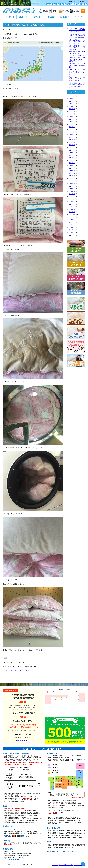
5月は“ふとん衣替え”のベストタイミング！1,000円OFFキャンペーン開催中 (77, 30)
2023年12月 (72, 171)
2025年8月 (72, 119)
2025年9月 (72, 117)
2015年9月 (72, 217)
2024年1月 (72, 168)
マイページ (78, 17)
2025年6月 (72, 124)
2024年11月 (72, 142)
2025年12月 (72, 109)
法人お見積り (64, 17)
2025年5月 (72, 127)
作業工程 (37, 17)
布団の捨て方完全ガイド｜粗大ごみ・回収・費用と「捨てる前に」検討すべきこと (77, 42)
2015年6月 (72, 225)
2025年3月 (72, 132)
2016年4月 (72, 202)
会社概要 (51, 17)
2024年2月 (72, 166)
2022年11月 (72, 184)
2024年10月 (72, 145)
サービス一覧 (10, 17)
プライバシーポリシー (80, 865)
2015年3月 (72, 233)
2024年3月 (72, 163)
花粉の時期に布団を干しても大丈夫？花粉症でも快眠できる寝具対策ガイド (77, 59)
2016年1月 (72, 207)
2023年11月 (72, 173)
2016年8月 (72, 196)
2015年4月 (72, 230)
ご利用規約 (55, 865)
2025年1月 (72, 137)
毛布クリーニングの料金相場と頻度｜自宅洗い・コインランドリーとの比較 (77, 79)
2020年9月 (72, 186)
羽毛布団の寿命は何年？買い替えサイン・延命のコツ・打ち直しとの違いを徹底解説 (77, 36)
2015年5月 (72, 227)
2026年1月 (72, 106)
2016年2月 (72, 204)
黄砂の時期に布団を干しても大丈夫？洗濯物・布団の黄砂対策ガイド (77, 65)
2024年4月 (72, 160)
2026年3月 (72, 101)
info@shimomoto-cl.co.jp (23, 740)
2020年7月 (72, 189)
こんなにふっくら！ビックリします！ (17, 670)
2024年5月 (72, 158)
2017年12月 (72, 191)
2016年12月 (72, 194)
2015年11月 (72, 212)
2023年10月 (72, 176)
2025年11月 (72, 111)
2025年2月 (72, 135)
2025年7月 (72, 122)
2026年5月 (72, 96)
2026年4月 (72, 99)
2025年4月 (72, 129)
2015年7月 (72, 222)
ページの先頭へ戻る (83, 864)
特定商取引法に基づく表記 (66, 865)
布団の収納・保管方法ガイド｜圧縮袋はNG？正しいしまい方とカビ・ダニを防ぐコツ (77, 53)
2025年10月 (72, 114)
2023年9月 (72, 178)
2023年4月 (72, 181)
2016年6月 (72, 199)
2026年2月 (72, 104)
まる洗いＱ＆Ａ (23, 17)
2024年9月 (72, 147)
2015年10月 (72, 214)
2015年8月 (72, 220)
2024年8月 (72, 150)
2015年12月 (72, 209)
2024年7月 (72, 153)
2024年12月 (72, 140)
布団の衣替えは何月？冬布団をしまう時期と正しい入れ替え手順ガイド (77, 48)
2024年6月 (72, 155)
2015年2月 (72, 235)
